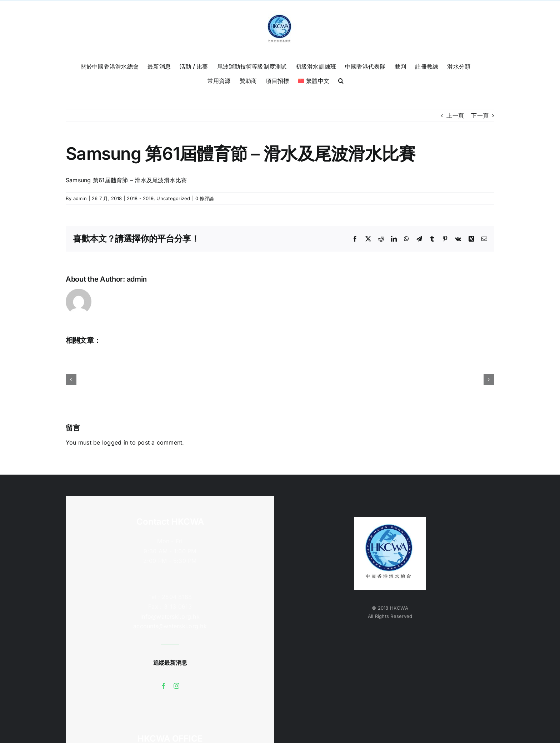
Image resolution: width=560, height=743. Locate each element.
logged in (115, 442)
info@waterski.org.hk (170, 616)
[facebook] (164, 686)
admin (80, 198)
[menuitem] (314, 80)
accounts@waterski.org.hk (170, 626)
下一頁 (480, 115)
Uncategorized (173, 198)
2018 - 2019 (140, 198)
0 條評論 (205, 198)
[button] (341, 80)
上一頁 (455, 115)
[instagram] (176, 686)
